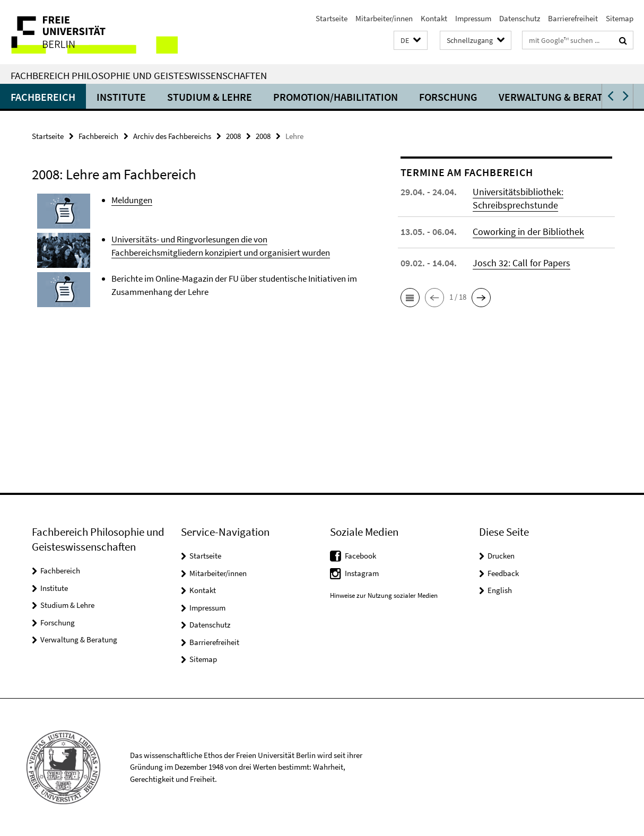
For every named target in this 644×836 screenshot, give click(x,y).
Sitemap (620, 18)
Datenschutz (520, 18)
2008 (233, 136)
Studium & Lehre (210, 97)
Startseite (332, 18)
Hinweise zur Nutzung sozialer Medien (384, 595)
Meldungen (132, 200)
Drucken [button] (501, 556)
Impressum (473, 18)
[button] (411, 41)
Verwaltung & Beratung (561, 97)
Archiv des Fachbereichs (172, 136)
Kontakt (434, 18)
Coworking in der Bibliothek (528, 232)
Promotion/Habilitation (336, 97)
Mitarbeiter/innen (384, 18)
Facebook (360, 556)
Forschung (448, 97)
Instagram (362, 573)
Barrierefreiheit (573, 18)
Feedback (503, 573)
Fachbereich (43, 97)
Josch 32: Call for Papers (521, 263)
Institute (121, 97)
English (500, 590)
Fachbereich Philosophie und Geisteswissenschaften (139, 75)
